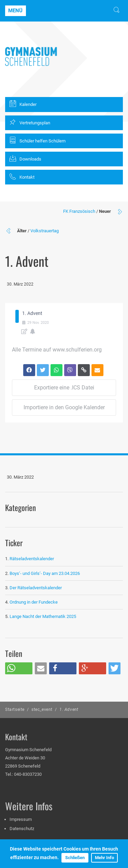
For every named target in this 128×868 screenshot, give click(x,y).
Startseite (15, 709)
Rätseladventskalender (32, 559)
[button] (19, 668)
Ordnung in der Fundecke (34, 602)
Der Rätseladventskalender (36, 588)
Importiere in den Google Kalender (64, 407)
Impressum (21, 819)
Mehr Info (104, 858)
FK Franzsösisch (79, 211)
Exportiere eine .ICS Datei (64, 388)
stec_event (42, 709)
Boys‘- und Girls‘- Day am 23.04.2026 (45, 573)
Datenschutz (22, 829)
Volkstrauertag (45, 231)
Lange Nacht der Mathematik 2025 (43, 616)
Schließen (75, 858)
